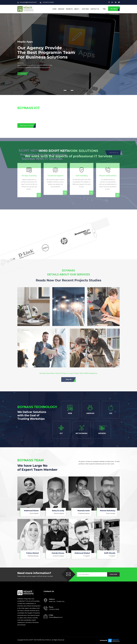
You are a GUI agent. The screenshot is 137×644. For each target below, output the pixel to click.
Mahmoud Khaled (82, 553)
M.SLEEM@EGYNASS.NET (27, 2)
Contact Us (95, 9)
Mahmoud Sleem (31, 511)
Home (54, 9)
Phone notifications (108, 135)
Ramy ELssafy (58, 511)
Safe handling (82, 135)
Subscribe (113, 574)
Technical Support (55, 135)
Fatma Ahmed (32, 553)
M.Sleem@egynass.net (56, 617)
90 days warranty (29, 135)
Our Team (85, 9)
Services (61, 9)
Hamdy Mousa (58, 553)
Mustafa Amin (84, 511)
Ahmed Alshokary (108, 511)
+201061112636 (47, 2)
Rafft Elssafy (110, 553)
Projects (69, 9)
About (77, 9)
